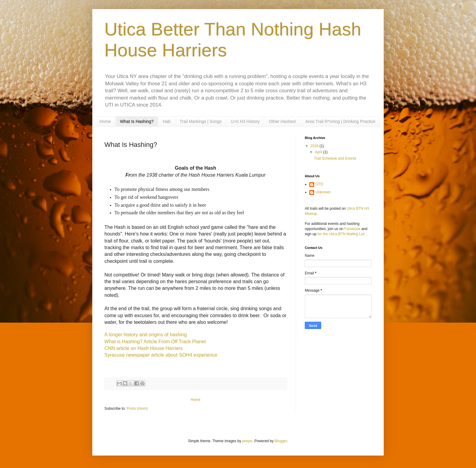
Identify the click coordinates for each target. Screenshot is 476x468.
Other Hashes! (282, 121)
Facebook (352, 229)
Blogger (281, 441)
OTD (319, 184)
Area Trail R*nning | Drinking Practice (340, 121)
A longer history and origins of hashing (146, 335)
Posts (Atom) (137, 409)
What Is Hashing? (137, 121)
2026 (315, 146)
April (319, 152)
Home (105, 121)
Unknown (323, 192)
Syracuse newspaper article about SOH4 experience (161, 355)
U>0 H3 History (245, 121)
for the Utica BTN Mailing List (342, 234)
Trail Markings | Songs (201, 121)
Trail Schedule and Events (335, 158)
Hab (167, 121)
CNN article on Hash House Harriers (144, 348)
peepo (247, 441)
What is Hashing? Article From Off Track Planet (155, 342)
